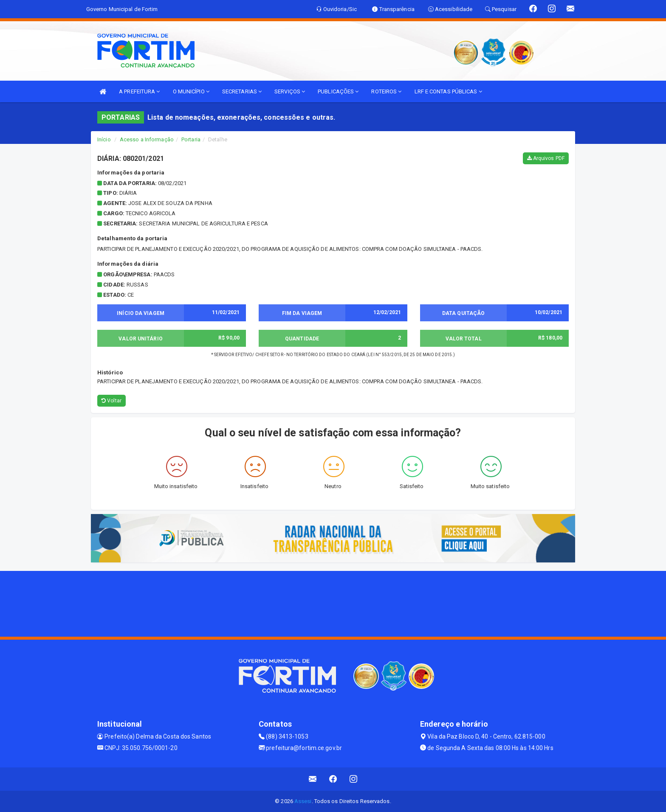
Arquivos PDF (546, 158)
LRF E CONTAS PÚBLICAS (448, 91)
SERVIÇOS (290, 91)
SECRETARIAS (242, 91)
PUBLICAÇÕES (338, 91)
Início (104, 139)
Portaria (191, 139)
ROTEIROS (386, 91)
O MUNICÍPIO (191, 91)
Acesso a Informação (147, 139)
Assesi (303, 801)
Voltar (111, 401)
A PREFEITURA (139, 91)
